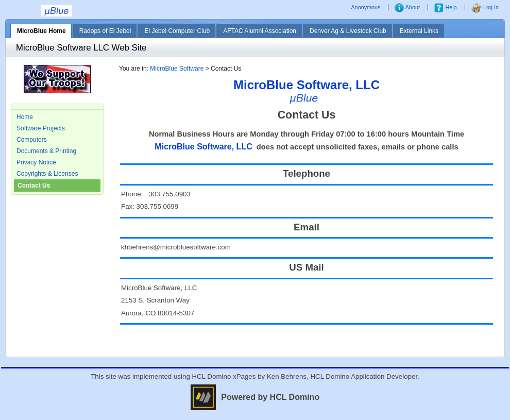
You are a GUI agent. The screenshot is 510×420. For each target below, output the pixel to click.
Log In (485, 7)
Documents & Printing (46, 151)
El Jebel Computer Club (177, 31)
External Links (419, 31)
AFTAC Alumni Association (260, 31)
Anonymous (366, 7)
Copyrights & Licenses (47, 174)
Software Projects (41, 128)
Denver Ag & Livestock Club (348, 31)
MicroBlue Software (177, 69)
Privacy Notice (36, 162)
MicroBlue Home (41, 31)
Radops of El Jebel (105, 31)
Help (445, 7)
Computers (32, 140)
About (407, 7)
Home (25, 117)
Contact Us (34, 186)
